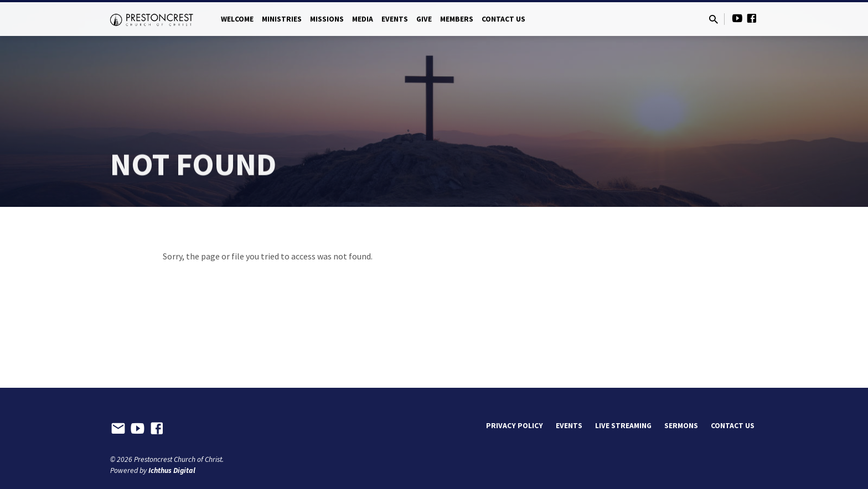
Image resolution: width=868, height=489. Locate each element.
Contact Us (503, 19)
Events (395, 19)
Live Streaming (623, 426)
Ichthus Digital (172, 470)
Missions (327, 19)
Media (363, 19)
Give (424, 19)
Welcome (237, 19)
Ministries (282, 19)
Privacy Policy (515, 426)
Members (457, 19)
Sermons (681, 426)
